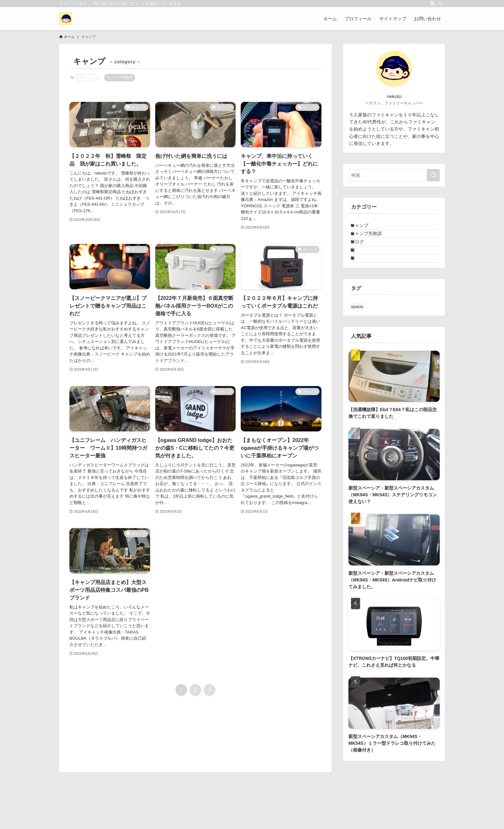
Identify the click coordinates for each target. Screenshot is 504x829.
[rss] (432, 4)
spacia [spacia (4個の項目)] (357, 333)
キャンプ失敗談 (120, 77)
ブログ (363, 255)
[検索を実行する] (433, 175)
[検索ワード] (394, 175)
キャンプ (365, 228)
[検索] (441, 4)
